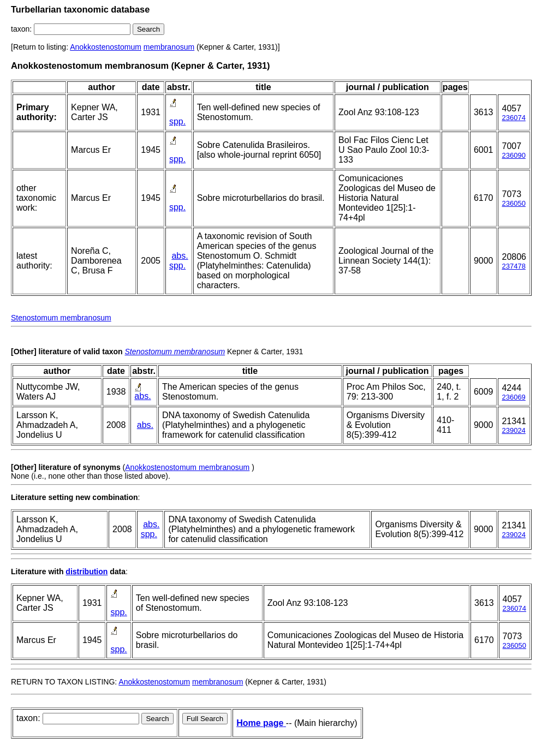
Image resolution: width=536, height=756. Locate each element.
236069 (513, 397)
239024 (513, 430)
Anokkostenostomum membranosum (187, 467)
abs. (180, 256)
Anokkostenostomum (106, 47)
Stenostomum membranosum (61, 318)
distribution (87, 572)
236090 (513, 155)
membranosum (169, 47)
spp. (177, 121)
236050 (513, 203)
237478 (513, 266)
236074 (513, 118)
